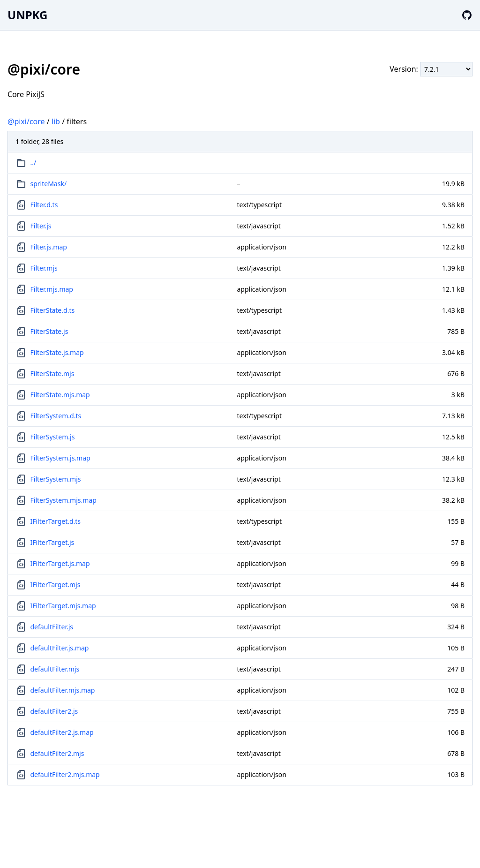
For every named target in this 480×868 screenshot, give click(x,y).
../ (34, 162)
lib (56, 121)
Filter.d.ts (44, 205)
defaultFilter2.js (54, 711)
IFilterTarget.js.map (60, 563)
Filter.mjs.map (52, 289)
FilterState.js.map (57, 352)
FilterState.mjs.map (60, 395)
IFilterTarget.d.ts (56, 521)
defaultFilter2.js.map (62, 732)
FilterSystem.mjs (56, 479)
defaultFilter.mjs (55, 669)
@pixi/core (26, 121)
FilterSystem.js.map (60, 458)
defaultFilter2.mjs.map (65, 774)
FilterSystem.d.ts (56, 416)
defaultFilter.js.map (60, 648)
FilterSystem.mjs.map (64, 500)
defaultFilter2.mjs (57, 753)
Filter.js (41, 226)
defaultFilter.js (52, 627)
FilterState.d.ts (53, 310)
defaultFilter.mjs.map (63, 690)
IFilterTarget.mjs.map (63, 606)
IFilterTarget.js (52, 542)
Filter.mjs (44, 268)
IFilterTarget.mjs (56, 585)
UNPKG (27, 15)
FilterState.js (49, 331)
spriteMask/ (49, 184)
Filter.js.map (49, 247)
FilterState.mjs (52, 374)
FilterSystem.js (53, 437)
